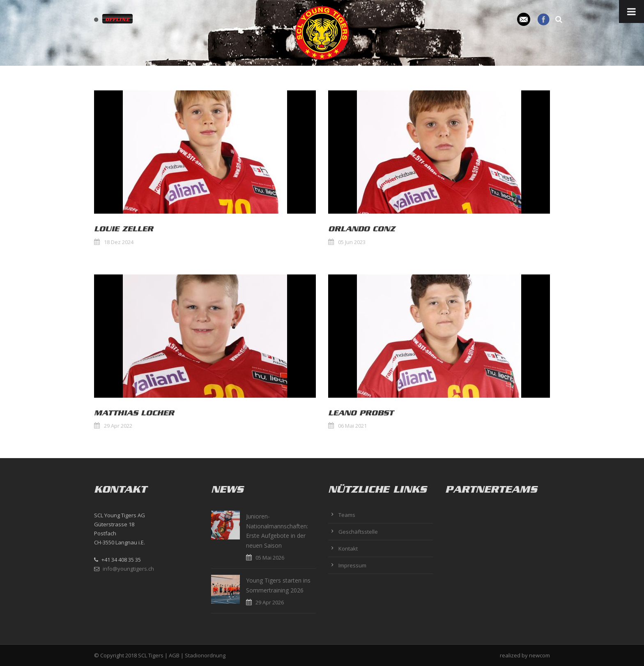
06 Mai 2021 (352, 426)
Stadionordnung (205, 655)
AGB (174, 655)
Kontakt (348, 548)
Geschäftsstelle (358, 532)
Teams (347, 515)
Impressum (352, 565)
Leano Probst (361, 413)
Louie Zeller (124, 229)
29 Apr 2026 (270, 602)
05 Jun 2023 (352, 242)
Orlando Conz (362, 229)
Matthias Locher (134, 413)
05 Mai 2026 (270, 558)
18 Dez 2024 (119, 242)
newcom (539, 655)
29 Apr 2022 (118, 426)
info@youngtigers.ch (128, 569)
